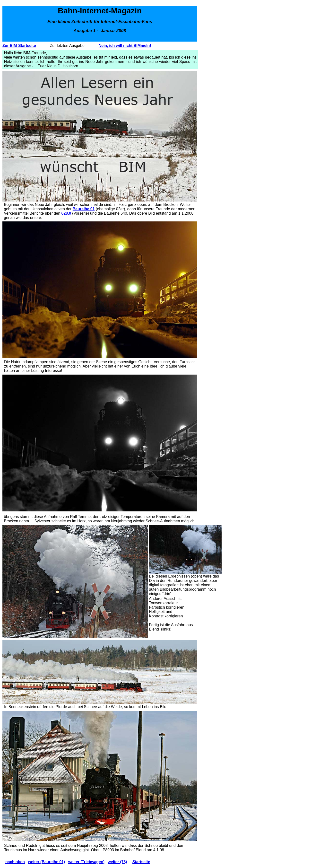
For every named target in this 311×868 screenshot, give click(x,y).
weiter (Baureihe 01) (46, 862)
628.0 (66, 213)
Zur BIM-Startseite (19, 46)
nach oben (15, 862)
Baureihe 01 (84, 209)
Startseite (141, 862)
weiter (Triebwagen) (86, 862)
